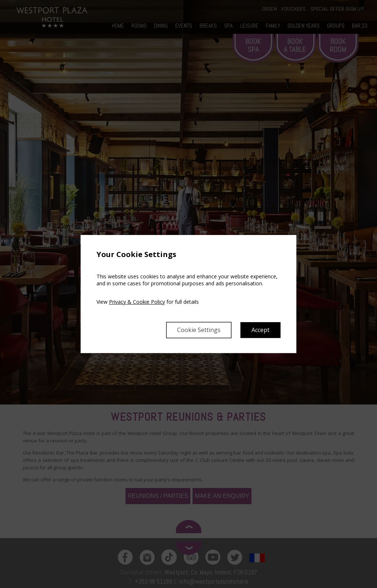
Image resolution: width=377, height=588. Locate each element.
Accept (260, 330)
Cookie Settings (199, 330)
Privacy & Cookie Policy (137, 302)
